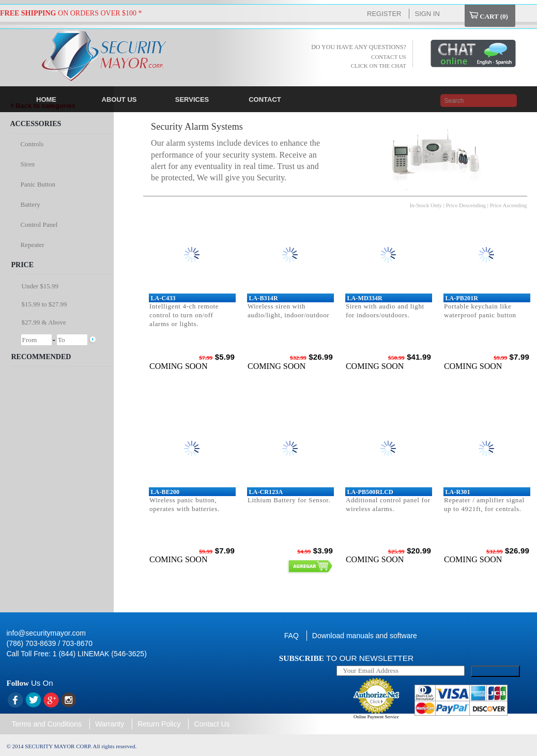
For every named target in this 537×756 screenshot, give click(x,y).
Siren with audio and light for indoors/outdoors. (385, 311)
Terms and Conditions (47, 724)
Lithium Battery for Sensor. (289, 500)
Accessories (36, 124)
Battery (30, 204)
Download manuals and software (365, 636)
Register (384, 14)
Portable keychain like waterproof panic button (480, 311)
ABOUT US (119, 99)
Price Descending (466, 205)
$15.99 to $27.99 (44, 304)
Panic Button (38, 184)
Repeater (33, 245)
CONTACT (265, 99)
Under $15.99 (40, 286)
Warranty (110, 724)
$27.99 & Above (44, 322)
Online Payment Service (376, 717)
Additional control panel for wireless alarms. (388, 504)
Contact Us (212, 724)
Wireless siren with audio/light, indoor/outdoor (288, 311)
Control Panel (39, 225)
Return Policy (159, 724)
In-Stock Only (426, 205)
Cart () (489, 16)
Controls (32, 144)
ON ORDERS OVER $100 (68, 13)
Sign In (427, 14)
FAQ (291, 636)
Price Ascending (509, 205)
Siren (28, 164)
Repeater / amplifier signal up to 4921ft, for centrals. (484, 504)
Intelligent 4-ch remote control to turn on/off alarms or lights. (184, 315)
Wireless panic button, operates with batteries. (185, 504)
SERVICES (192, 99)
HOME (46, 99)
